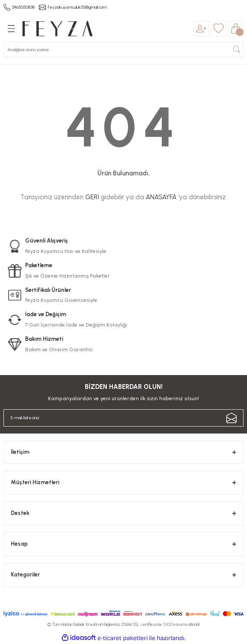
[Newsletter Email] (123, 418)
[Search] (123, 49)
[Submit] (231, 418)
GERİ (92, 197)
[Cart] (236, 29)
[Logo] (58, 28)
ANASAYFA (161, 197)
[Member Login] (201, 29)
